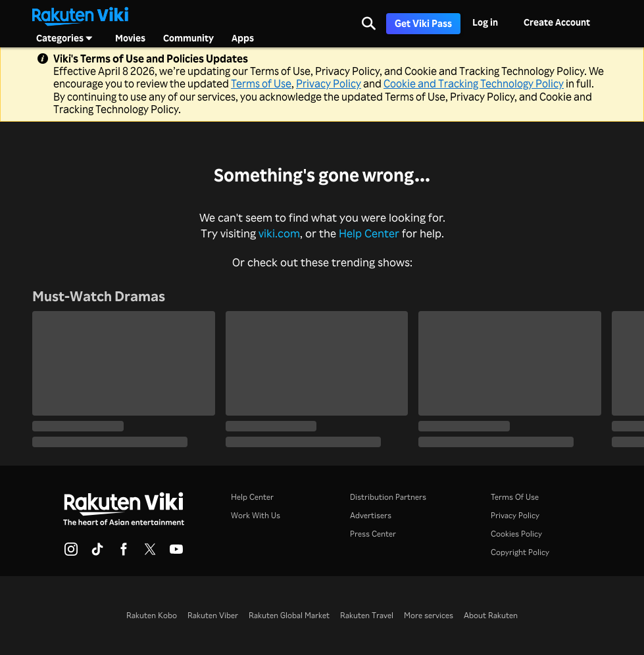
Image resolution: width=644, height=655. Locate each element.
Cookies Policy (516, 534)
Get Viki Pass (423, 23)
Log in (485, 22)
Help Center (369, 233)
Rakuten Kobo (152, 615)
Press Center (373, 534)
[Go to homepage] (80, 15)
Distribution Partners (388, 497)
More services (429, 615)
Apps (243, 38)
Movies (130, 38)
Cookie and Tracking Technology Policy (474, 84)
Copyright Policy (520, 552)
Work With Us (256, 515)
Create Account (557, 22)
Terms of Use (261, 84)
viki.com (279, 233)
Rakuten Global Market (289, 615)
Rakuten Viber (213, 615)
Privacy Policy (329, 84)
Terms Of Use (515, 497)
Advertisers (371, 515)
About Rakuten (491, 615)
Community (188, 38)
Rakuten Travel (367, 615)
